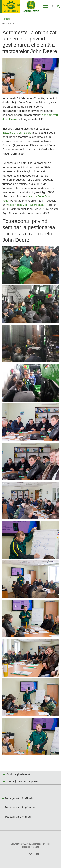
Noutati (6, 19)
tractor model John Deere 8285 (25, 205)
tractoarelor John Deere (17, 133)
